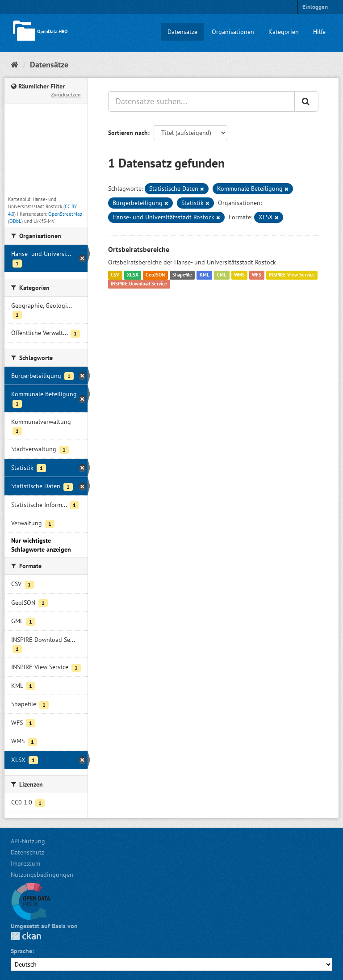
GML (222, 275)
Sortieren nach (128, 133)
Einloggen (315, 7)
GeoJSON (155, 275)
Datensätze (182, 32)
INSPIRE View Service (292, 275)
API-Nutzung (28, 841)
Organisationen (233, 32)
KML (205, 275)
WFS (257, 275)
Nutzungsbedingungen (42, 875)
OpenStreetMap (65, 214)
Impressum (25, 863)
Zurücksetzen (66, 94)
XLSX (133, 275)
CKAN (26, 936)
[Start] (15, 65)
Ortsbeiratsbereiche (139, 249)
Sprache (21, 951)
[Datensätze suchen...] (201, 101)
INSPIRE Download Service (139, 284)
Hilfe (319, 32)
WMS (239, 275)
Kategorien (284, 32)
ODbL (15, 221)
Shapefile (182, 275)
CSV (115, 275)
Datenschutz (27, 852)
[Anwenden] (306, 101)
